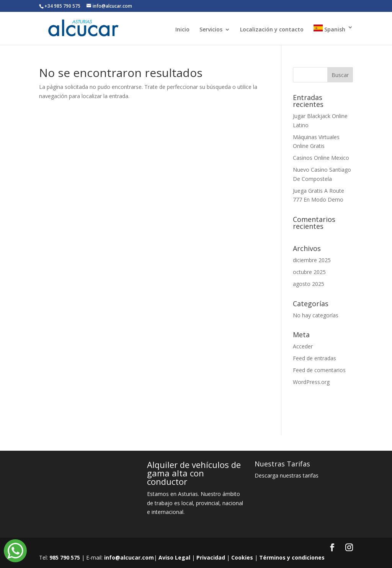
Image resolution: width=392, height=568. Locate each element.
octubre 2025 (309, 272)
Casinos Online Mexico (321, 158)
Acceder (303, 346)
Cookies (242, 557)
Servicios (211, 30)
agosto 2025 (309, 284)
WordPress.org (311, 382)
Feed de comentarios (319, 370)
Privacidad (211, 557)
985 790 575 (65, 557)
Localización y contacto (272, 30)
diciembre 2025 (312, 260)
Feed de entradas (314, 358)
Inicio (182, 30)
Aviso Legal (174, 557)
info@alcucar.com (129, 557)
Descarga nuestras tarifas (287, 475)
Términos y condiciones (292, 557)
